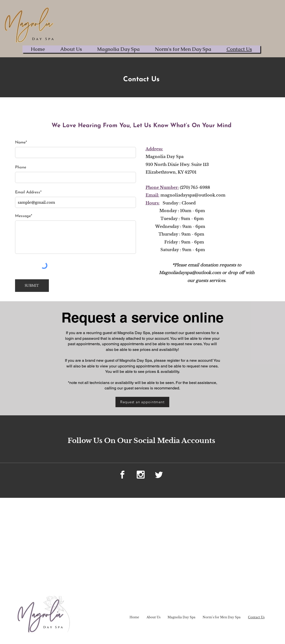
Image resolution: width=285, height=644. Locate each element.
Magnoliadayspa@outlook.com (190, 273)
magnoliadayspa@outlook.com (193, 195)
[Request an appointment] (142, 402)
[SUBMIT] (32, 286)
